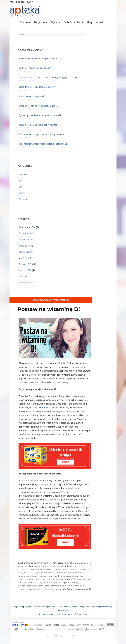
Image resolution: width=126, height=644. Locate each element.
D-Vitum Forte (69, 569)
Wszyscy (23, 199)
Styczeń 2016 (25, 283)
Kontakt (100, 22)
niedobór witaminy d (48, 576)
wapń (63, 586)
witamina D (44, 408)
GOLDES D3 (30, 573)
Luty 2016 (23, 277)
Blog (89, 22)
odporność (77, 576)
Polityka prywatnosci (48, 614)
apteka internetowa (52, 566)
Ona (21, 187)
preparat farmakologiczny (77, 579)
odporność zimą (26, 579)
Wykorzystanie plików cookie (99, 607)
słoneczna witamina (49, 586)
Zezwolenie (82, 614)
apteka (37, 566)
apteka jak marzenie (73, 566)
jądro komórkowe (46, 573)
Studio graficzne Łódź (63, 636)
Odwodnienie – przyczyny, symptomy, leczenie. (42, 134)
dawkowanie (83, 569)
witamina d (79, 586)
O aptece (25, 22)
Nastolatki (23, 174)
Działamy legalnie (67, 614)
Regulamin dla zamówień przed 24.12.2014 (44, 607)
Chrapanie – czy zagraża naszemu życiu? (39, 106)
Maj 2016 (23, 258)
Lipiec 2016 (24, 246)
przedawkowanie (26, 582)
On (20, 181)
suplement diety (70, 582)
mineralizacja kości (27, 576)
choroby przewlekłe (28, 569)
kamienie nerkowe (76, 573)
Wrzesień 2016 (26, 233)
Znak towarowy (63, 610)
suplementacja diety (28, 586)
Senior (22, 193)
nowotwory (65, 576)
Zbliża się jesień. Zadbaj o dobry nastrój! (38, 125)
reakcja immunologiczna (48, 582)
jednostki (61, 573)
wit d (69, 586)
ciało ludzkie (45, 569)
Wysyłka (55, 22)
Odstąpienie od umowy (74, 607)
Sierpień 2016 (25, 240)
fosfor (21, 573)
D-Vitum (56, 569)
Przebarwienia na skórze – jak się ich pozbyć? (41, 58)
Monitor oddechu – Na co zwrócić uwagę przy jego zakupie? (48, 77)
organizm (40, 579)
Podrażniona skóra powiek (31, 96)
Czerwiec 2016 (26, 252)
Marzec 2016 (25, 270)
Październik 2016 (27, 227)
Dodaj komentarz (68, 589)
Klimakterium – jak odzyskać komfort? (37, 87)
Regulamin (41, 22)
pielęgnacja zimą (54, 579)
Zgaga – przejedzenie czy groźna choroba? (40, 115)
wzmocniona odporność (30, 589)
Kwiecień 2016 (26, 264)
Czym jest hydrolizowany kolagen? (36, 68)
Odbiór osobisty (73, 22)
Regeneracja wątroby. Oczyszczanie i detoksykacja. (44, 144)
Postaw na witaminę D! (49, 309)
